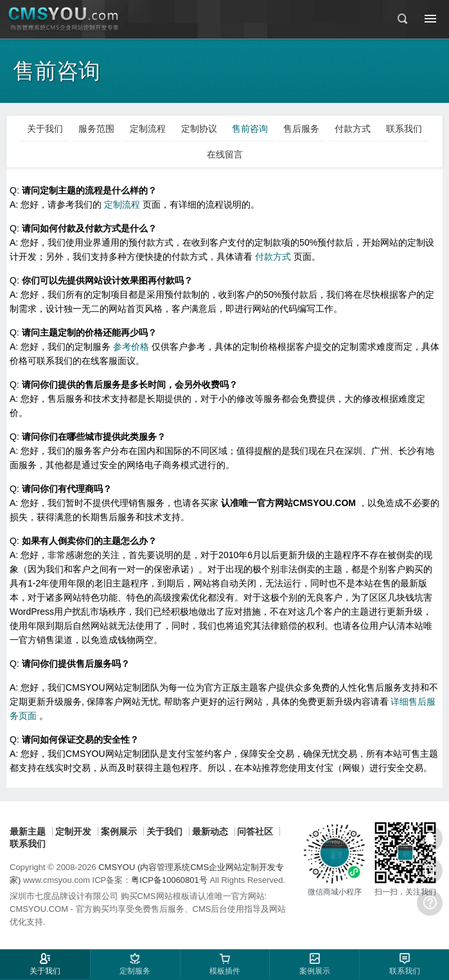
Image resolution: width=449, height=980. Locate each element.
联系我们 (28, 844)
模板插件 (225, 971)
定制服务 (135, 971)
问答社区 (255, 831)
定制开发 (73, 831)
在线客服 (430, 839)
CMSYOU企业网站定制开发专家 (64, 19)
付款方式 (274, 257)
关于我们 (164, 831)
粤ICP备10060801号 (169, 880)
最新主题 (28, 831)
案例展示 (119, 831)
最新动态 (210, 831)
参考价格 (132, 347)
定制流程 (123, 204)
